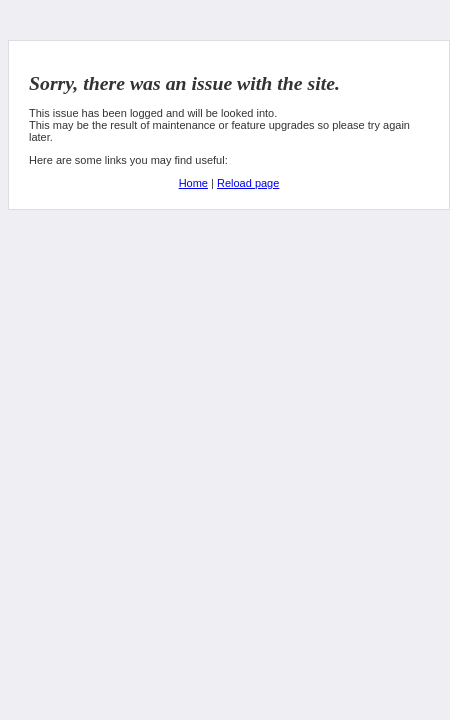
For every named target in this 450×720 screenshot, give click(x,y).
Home (193, 183)
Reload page (248, 183)
